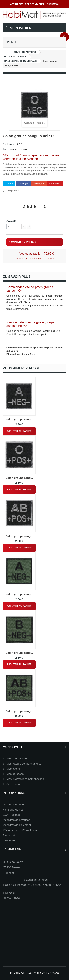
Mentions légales (13, 810)
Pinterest (55, 183)
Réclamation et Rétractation (20, 830)
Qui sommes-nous (14, 804)
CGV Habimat (11, 815)
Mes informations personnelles (25, 779)
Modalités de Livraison (16, 820)
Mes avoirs (13, 769)
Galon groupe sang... (19, 419)
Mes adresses (15, 774)
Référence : (9, 144)
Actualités (17, 4)
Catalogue (9, 840)
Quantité (11, 221)
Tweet (9, 183)
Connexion (13, 784)
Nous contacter (34, 4)
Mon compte (13, 747)
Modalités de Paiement (17, 825)
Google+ (39, 183)
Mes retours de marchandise (24, 764)
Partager (23, 183)
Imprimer (13, 191)
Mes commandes (17, 758)
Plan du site (10, 835)
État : (6, 149)
